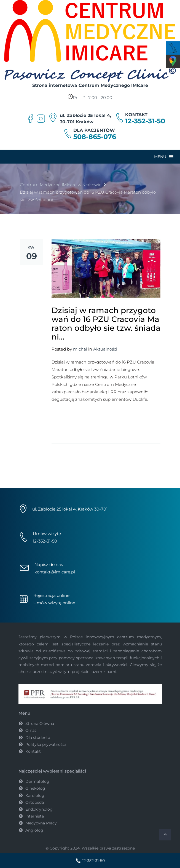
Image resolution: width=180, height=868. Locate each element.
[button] (160, 157)
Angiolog (34, 830)
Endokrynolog (39, 809)
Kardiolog (35, 795)
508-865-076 (95, 137)
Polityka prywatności (46, 744)
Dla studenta (38, 738)
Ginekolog (35, 788)
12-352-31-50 (145, 121)
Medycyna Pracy (41, 823)
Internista (35, 816)
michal (80, 349)
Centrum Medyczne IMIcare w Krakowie (61, 185)
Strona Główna (40, 723)
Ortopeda (35, 802)
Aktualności (105, 349)
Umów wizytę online (54, 603)
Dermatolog (37, 781)
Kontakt (33, 751)
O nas (31, 730)
